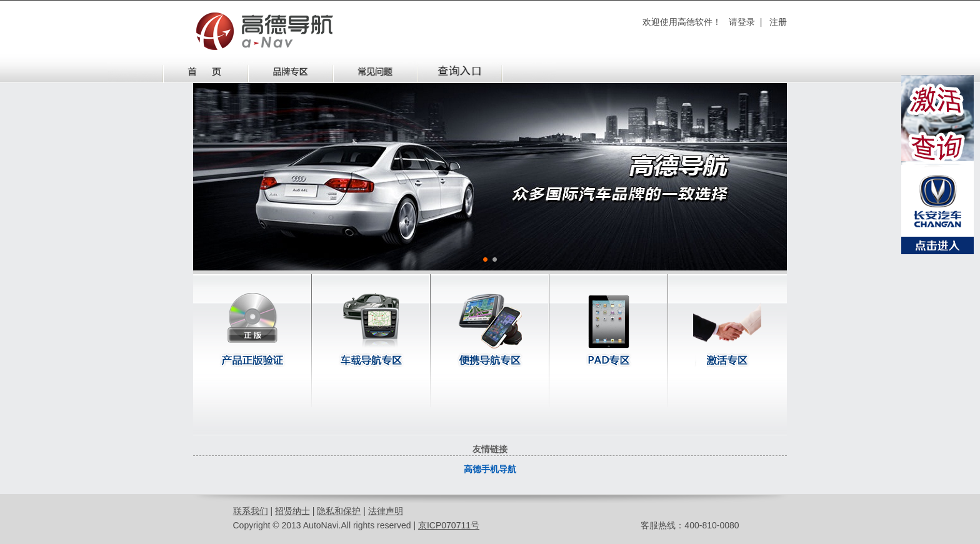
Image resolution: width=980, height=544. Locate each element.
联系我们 (251, 511)
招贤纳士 (292, 511)
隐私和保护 (339, 511)
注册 (778, 22)
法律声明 (386, 511)
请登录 (742, 22)
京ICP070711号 (449, 525)
